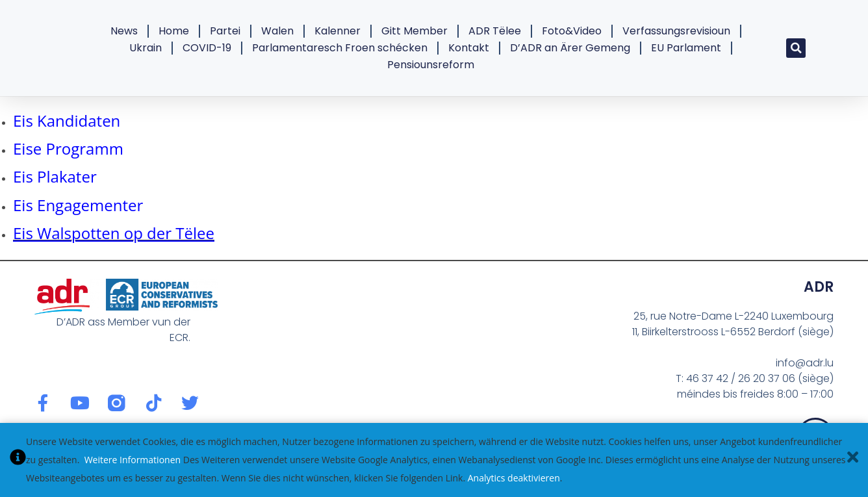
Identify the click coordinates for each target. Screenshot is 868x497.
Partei (225, 31)
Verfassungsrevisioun (676, 31)
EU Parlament (686, 48)
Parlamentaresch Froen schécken (340, 48)
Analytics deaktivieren (514, 478)
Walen (277, 31)
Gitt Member (415, 31)
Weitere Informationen (133, 460)
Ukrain (146, 48)
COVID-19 (207, 48)
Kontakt (469, 48)
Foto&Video (572, 31)
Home (174, 31)
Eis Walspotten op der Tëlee (114, 233)
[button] (796, 48)
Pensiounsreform (431, 65)
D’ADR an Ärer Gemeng (570, 48)
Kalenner (338, 31)
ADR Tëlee (495, 31)
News (124, 31)
